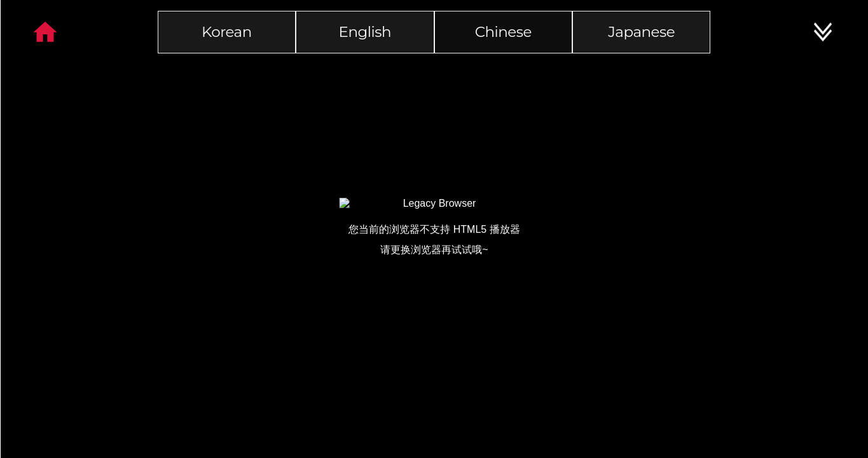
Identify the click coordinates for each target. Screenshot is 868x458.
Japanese (641, 32)
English (365, 32)
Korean (227, 32)
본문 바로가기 (0, 0)
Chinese (503, 32)
